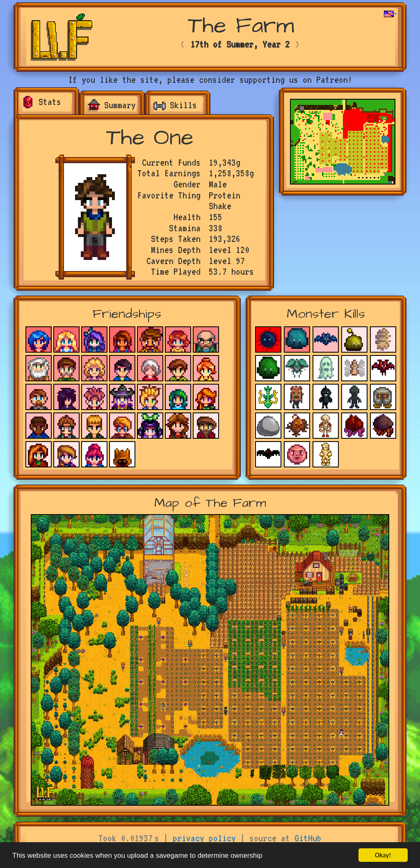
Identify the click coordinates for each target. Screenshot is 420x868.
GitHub (308, 838)
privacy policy (204, 838)
